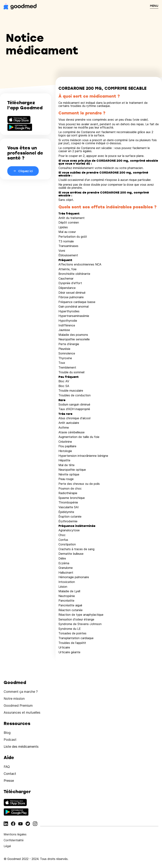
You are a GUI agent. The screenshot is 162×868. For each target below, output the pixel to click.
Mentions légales (15, 834)
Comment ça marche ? (21, 692)
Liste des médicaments (21, 747)
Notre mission (14, 699)
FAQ (7, 767)
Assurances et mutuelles (22, 712)
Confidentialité (14, 840)
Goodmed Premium (18, 706)
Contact (10, 774)
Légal (7, 846)
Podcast (10, 740)
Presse (9, 781)
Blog (7, 733)
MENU (154, 6)
